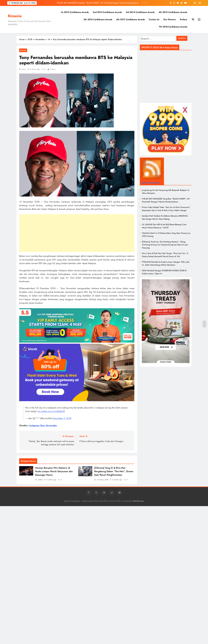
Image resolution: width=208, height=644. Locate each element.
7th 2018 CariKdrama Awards (173, 27)
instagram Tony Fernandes (43, 425)
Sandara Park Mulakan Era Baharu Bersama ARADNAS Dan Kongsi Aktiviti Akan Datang (165, 217)
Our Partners (170, 19)
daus (24, 69)
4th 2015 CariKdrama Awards (173, 12)
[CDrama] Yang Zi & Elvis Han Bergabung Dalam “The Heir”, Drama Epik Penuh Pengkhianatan (114, 471)
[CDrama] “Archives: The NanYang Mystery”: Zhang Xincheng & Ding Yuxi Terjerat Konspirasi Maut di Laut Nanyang (165, 245)
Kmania (15, 16)
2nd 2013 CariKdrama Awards (107, 12)
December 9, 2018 (62, 418)
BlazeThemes (138, 501)
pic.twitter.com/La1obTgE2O (51, 411)
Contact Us (154, 19)
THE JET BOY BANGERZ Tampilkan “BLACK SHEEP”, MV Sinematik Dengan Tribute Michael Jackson (98, 3)
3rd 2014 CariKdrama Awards (140, 12)
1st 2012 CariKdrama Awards (75, 12)
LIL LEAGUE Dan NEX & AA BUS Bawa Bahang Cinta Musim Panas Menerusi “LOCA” (164, 226)
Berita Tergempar (151, 182)
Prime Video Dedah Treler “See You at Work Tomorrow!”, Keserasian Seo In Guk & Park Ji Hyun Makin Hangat (166, 209)
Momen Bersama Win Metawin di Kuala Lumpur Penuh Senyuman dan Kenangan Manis (54, 471)
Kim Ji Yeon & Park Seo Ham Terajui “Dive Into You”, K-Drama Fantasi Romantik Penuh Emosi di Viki (165, 255)
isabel (40, 480)
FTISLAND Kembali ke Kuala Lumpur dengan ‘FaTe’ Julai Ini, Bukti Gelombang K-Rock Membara (166, 263)
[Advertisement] (77, 233)
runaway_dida (103, 480)
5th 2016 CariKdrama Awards (98, 19)
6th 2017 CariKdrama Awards (131, 19)
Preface (184, 19)
